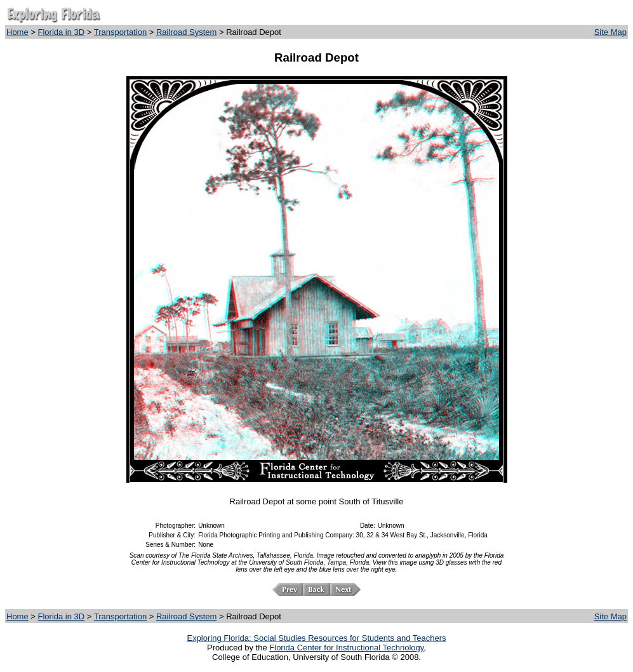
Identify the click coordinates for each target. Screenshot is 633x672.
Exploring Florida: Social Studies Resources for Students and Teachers (316, 638)
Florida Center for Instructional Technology (346, 648)
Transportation (120, 32)
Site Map (610, 32)
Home (17, 32)
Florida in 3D (62, 32)
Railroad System (186, 32)
